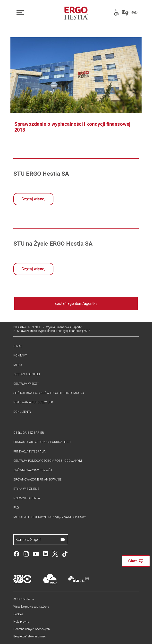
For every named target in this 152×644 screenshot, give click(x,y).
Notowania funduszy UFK (33, 402)
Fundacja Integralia (30, 452)
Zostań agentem (27, 374)
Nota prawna (21, 622)
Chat (136, 561)
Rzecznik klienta (27, 498)
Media (18, 365)
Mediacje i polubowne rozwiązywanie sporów (50, 517)
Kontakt (20, 356)
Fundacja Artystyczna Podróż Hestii (42, 442)
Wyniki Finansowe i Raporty (64, 327)
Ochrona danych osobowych (32, 629)
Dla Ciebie (20, 327)
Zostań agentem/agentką (76, 303)
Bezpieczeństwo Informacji (30, 636)
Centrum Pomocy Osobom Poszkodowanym (48, 461)
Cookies (18, 614)
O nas (18, 346)
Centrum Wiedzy (26, 384)
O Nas (36, 327)
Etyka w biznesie (26, 489)
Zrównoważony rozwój (33, 470)
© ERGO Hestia (24, 599)
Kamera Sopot (28, 540)
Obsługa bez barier (29, 433)
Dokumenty (22, 412)
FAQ (16, 508)
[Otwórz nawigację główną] (34, 13)
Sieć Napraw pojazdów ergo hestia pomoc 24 (49, 393)
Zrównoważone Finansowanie (37, 480)
